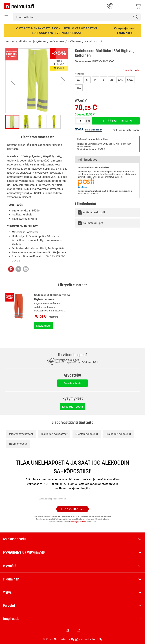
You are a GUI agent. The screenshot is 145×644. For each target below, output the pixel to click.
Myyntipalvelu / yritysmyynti (25, 552)
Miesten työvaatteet (21, 434)
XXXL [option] (130, 80)
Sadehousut (92, 41)
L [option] (104, 80)
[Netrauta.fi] (19, 6)
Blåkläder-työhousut (118, 434)
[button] (13, 81)
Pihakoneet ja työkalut (33, 41)
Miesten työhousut (87, 434)
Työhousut (75, 41)
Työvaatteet (57, 41)
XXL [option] (120, 80)
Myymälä (10, 566)
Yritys (7, 592)
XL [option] (112, 80)
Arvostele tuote (72, 383)
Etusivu (10, 41)
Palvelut (9, 606)
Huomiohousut (18, 444)
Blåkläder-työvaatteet (54, 434)
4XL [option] (79, 88)
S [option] (87, 80)
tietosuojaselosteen (78, 522)
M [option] (95, 80)
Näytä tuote (43, 326)
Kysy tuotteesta (72, 407)
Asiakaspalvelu (14, 539)
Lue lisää (83, 187)
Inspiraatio (11, 619)
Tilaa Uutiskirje (73, 509)
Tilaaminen (11, 579)
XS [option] (79, 80)
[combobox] (77, 17)
